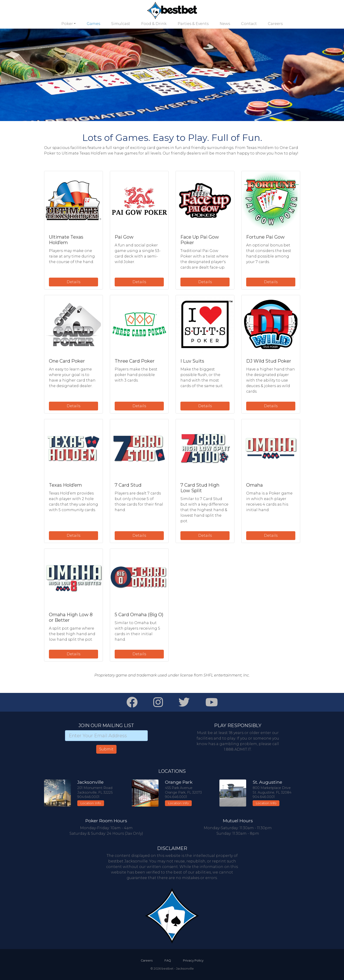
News (225, 24)
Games (93, 24)
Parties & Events (193, 24)
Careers (275, 24)
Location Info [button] (91, 803)
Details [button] (73, 282)
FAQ (168, 960)
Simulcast (121, 24)
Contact (249, 24)
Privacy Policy (193, 960)
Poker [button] (67, 24)
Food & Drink (154, 24)
